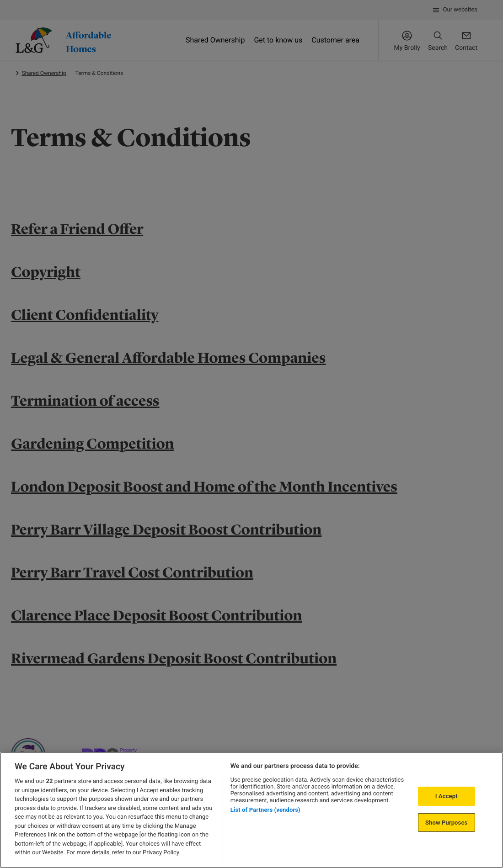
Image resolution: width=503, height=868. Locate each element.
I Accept (447, 796)
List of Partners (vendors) (265, 810)
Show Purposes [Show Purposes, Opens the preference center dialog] (446, 823)
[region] (251, 810)
